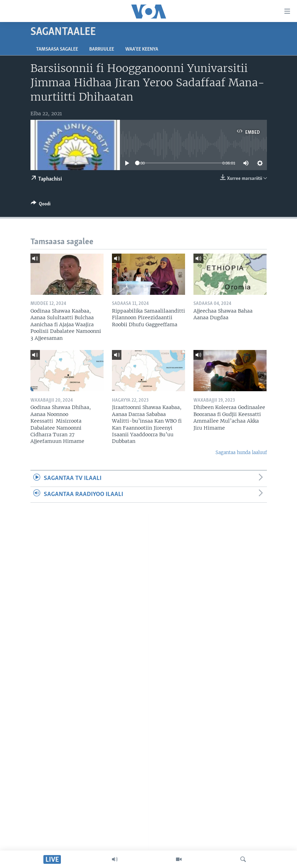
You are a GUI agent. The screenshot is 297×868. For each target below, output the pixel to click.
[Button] (41, 205)
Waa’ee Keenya (142, 49)
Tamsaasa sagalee (57, 49)
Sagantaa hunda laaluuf (241, 453)
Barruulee (102, 49)
